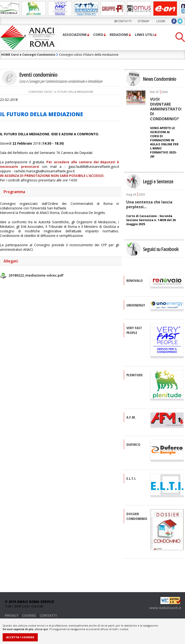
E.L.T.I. (131, 478)
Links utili (144, 35)
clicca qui (41, 629)
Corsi (98, 35)
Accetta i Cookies (20, 637)
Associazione (75, 35)
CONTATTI (48, 615)
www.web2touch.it (165, 608)
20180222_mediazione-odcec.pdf (36, 275)
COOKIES (29, 615)
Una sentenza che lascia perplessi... (149, 204)
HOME (6, 55)
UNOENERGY (136, 305)
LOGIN (161, 21)
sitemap (144, 21)
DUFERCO (133, 444)
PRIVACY (12, 615)
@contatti (123, 21)
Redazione (119, 35)
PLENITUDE (135, 375)
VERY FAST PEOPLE (134, 330)
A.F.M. (131, 417)
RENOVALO (135, 280)
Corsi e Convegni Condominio (33, 55)
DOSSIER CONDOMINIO (137, 516)
